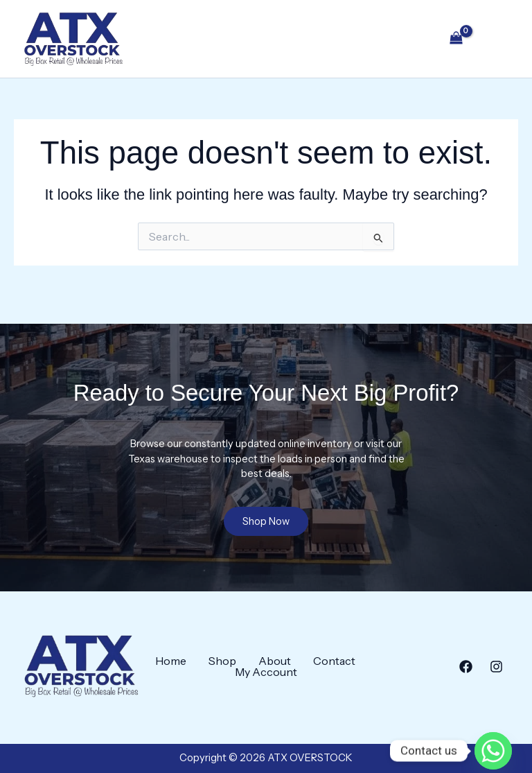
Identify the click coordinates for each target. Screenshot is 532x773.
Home (171, 661)
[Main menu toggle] (496, 40)
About (275, 661)
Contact (334, 661)
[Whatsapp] (493, 737)
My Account (266, 672)
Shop (222, 661)
